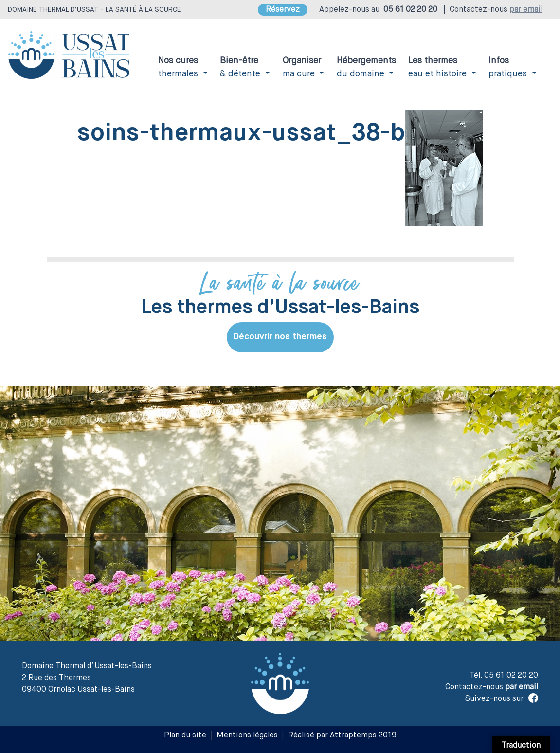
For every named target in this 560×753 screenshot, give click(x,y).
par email (526, 10)
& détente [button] (241, 67)
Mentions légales (247, 735)
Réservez (283, 10)
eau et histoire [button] (439, 67)
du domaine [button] (366, 67)
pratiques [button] (509, 67)
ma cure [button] (302, 67)
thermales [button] (179, 67)
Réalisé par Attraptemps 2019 (342, 735)
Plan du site (185, 735)
